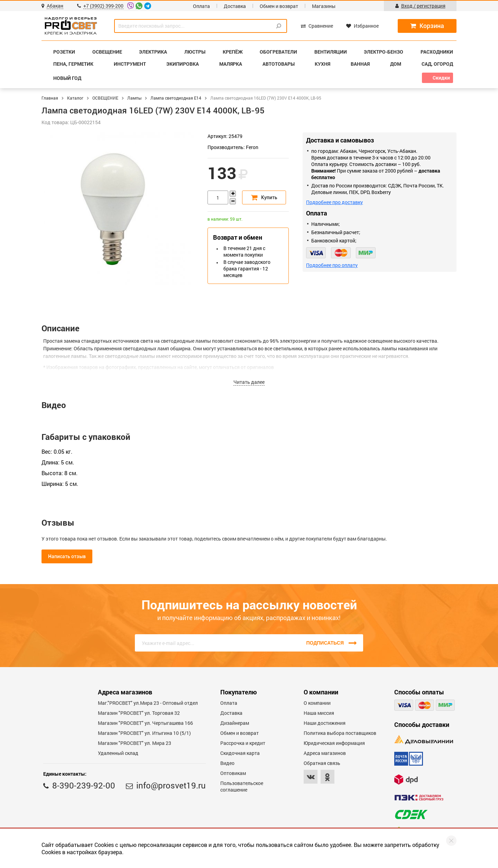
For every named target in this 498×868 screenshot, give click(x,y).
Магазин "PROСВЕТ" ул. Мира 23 (135, 743)
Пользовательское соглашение (242, 786)
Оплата (201, 6)
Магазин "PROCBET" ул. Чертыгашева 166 (145, 723)
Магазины (324, 6)
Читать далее (249, 382)
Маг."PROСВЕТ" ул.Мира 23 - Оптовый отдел (148, 703)
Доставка (235, 6)
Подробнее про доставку (334, 202)
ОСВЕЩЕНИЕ (105, 98)
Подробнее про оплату (332, 265)
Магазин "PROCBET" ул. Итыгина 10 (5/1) (144, 733)
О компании (317, 703)
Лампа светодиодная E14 (176, 98)
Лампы (134, 98)
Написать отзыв (67, 556)
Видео (227, 763)
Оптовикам (233, 773)
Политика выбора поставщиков (340, 733)
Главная (50, 98)
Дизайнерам (235, 723)
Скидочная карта (240, 753)
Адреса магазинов (325, 753)
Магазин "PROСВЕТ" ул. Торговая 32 (139, 713)
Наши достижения (325, 723)
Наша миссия (319, 713)
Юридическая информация (334, 743)
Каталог (75, 98)
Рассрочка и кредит (243, 743)
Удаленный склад (118, 753)
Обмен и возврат (279, 6)
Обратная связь (322, 763)
